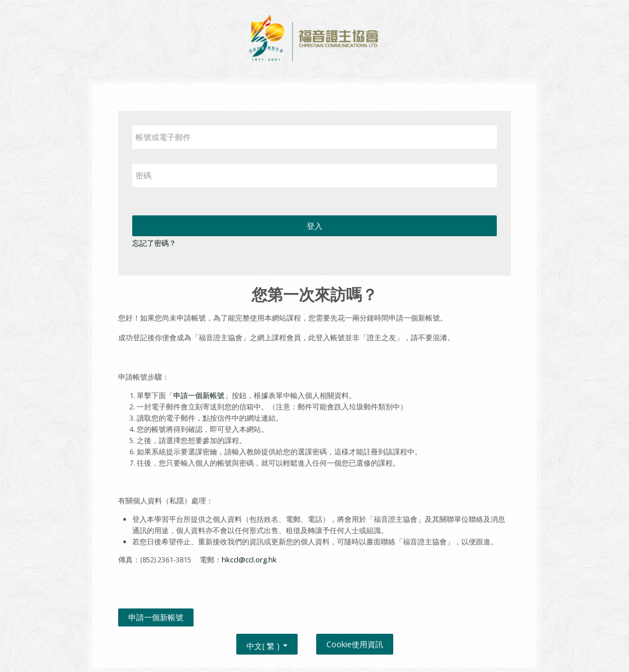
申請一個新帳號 (199, 395)
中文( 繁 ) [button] (267, 644)
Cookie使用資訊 (355, 644)
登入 (314, 226)
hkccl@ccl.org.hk (249, 560)
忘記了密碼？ (154, 243)
